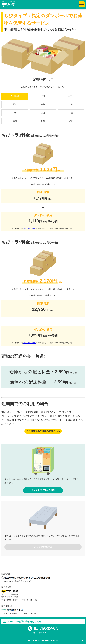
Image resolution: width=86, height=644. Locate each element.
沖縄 (71, 121)
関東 (15, 104)
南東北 (71, 96)
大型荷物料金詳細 (43, 547)
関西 (43, 113)
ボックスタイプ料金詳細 (43, 490)
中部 (15, 113)
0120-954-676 (49, 628)
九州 (43, 121)
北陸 (71, 104)
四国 (15, 121)
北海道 (16, 96)
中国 (71, 113)
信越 (43, 104)
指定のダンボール (30, 229)
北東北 (43, 96)
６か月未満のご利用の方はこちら (43, 431)
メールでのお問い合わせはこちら (24, 622)
